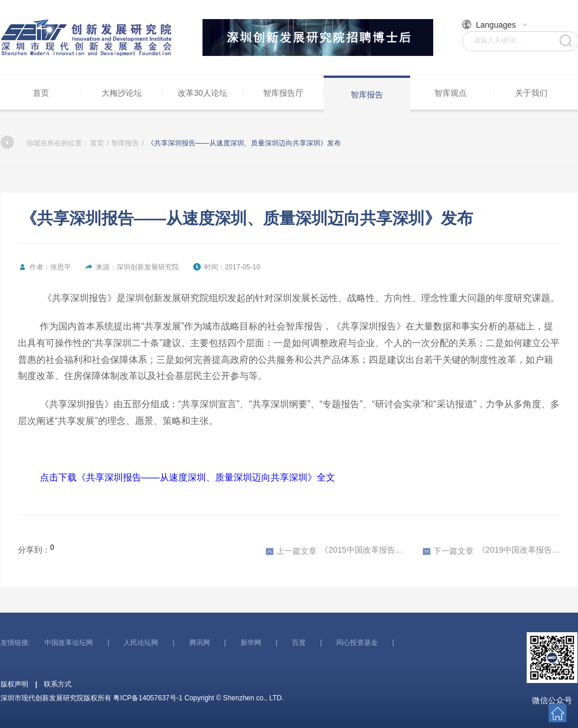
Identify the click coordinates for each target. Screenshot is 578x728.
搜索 (566, 41)
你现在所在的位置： (45, 143)
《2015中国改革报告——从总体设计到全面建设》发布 (335, 550)
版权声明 (14, 684)
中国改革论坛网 (69, 643)
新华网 (251, 643)
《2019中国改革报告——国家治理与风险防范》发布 (491, 550)
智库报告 (367, 95)
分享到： (34, 550)
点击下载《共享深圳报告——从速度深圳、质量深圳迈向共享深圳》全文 (187, 477)
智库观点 (451, 93)
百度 (299, 643)
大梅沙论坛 (122, 93)
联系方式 (58, 684)
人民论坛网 (141, 643)
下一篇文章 (448, 551)
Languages (495, 25)
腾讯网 (200, 643)
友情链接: (15, 643)
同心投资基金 (357, 643)
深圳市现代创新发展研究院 (87, 37)
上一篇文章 (291, 551)
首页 (41, 93)
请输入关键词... (497, 40)
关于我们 (531, 93)
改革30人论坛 (202, 93)
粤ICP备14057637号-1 (148, 698)
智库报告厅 (283, 93)
